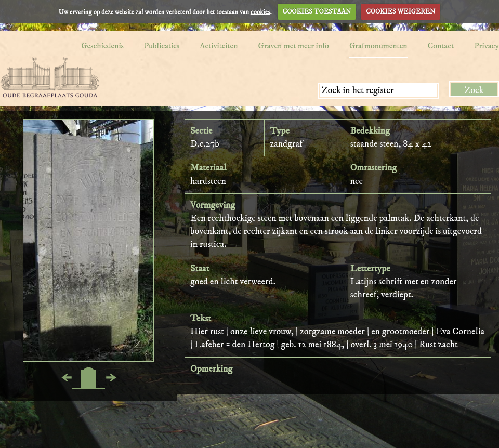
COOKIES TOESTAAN (317, 11)
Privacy (487, 46)
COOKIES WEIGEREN (400, 11)
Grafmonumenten (378, 46)
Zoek (474, 90)
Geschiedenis (102, 46)
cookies (260, 11)
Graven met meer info (294, 46)
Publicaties (162, 46)
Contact (441, 46)
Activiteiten (219, 46)
